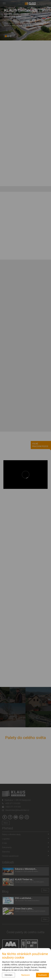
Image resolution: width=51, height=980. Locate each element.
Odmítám (9, 975)
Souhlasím (43, 975)
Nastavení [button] (25, 975)
